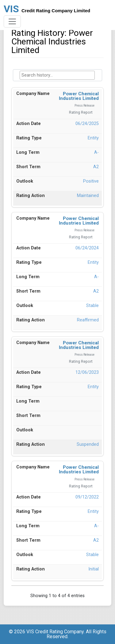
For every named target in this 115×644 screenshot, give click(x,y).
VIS (47, 9)
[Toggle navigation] (12, 21)
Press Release (84, 106)
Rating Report (81, 112)
